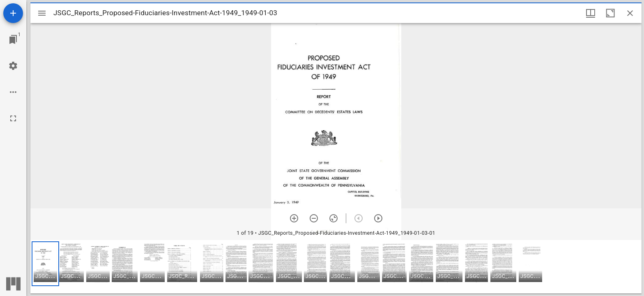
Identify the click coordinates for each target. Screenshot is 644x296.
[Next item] (378, 218)
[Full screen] (13, 118)
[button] (45, 264)
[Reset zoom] (333, 218)
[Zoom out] (314, 218)
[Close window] (630, 13)
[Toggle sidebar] (42, 13)
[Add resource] (13, 13)
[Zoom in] (294, 218)
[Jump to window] (13, 39)
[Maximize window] (610, 13)
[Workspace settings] (13, 66)
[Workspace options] (13, 92)
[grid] (336, 267)
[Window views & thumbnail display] (591, 13)
